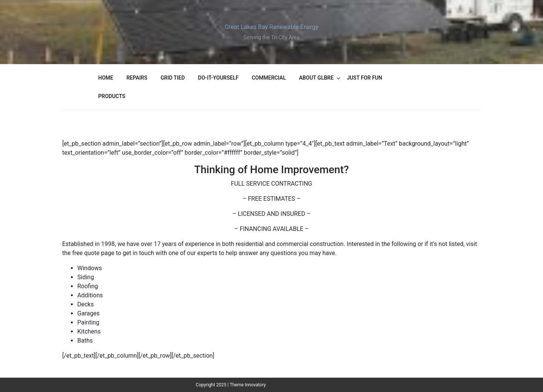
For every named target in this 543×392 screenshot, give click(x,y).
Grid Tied (173, 78)
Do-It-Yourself (218, 78)
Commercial (269, 78)
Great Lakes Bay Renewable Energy (272, 27)
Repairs (137, 78)
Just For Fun (365, 78)
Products (112, 96)
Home (106, 78)
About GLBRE (316, 78)
